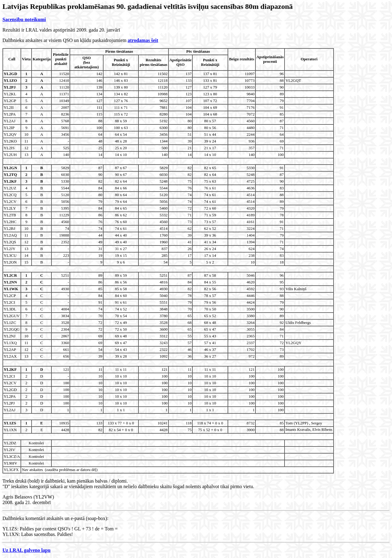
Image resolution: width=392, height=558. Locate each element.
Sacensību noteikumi (24, 19)
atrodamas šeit (143, 40)
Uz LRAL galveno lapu (26, 550)
